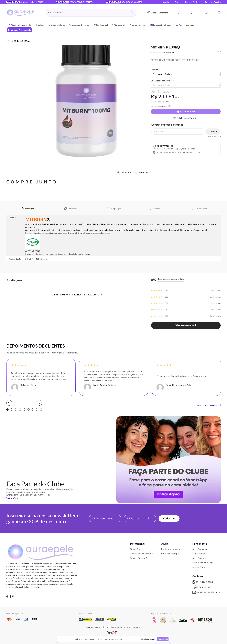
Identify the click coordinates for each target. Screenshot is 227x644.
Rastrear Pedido (192, 2)
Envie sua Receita (213, 2)
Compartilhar (126, 172)
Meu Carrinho (199, 558)
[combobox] (91, 13)
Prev (9, 403)
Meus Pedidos (199, 553)
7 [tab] (33, 410)
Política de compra (170, 553)
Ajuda (166, 2)
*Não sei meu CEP (214, 137)
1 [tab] (7, 410)
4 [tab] (20, 410)
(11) (203, 582)
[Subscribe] (169, 519)
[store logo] (21, 13)
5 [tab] (24, 410)
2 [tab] (12, 410)
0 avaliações (169, 52)
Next (39, 403)
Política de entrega (170, 549)
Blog (177, 2)
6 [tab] (28, 410)
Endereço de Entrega (203, 562)
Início (9, 41)
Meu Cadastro (200, 549)
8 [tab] (37, 410)
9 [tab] (41, 410)
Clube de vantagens (158, 13)
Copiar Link (143, 172)
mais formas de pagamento (161, 106)
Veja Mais (12, 498)
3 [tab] (16, 410)
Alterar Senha (199, 567)
